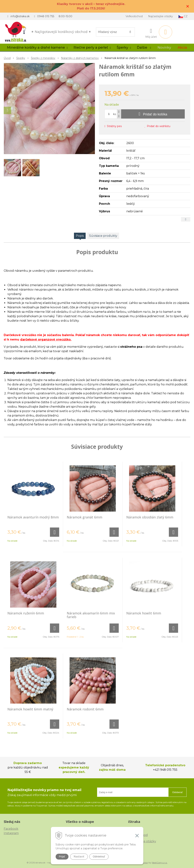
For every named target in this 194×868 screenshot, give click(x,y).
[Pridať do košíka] (153, 114)
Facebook (11, 829)
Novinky (164, 48)
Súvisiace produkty (103, 236)
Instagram (11, 833)
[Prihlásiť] (151, 33)
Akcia (182, 48)
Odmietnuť (99, 857)
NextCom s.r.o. (160, 863)
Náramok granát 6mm (85, 517)
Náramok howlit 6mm (144, 613)
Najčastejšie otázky (161, 16)
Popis (80, 236)
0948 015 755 (46, 16)
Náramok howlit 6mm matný (30, 709)
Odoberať (177, 792)
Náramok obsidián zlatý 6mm (150, 517)
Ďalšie (144, 48)
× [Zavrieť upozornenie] (188, 6)
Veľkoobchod (134, 16)
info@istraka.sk (20, 16)
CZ (183, 16)
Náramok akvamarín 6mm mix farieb (91, 615)
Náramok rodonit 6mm (85, 709)
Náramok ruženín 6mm (26, 613)
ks (115, 114)
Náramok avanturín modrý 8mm (33, 517)
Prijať (62, 857)
